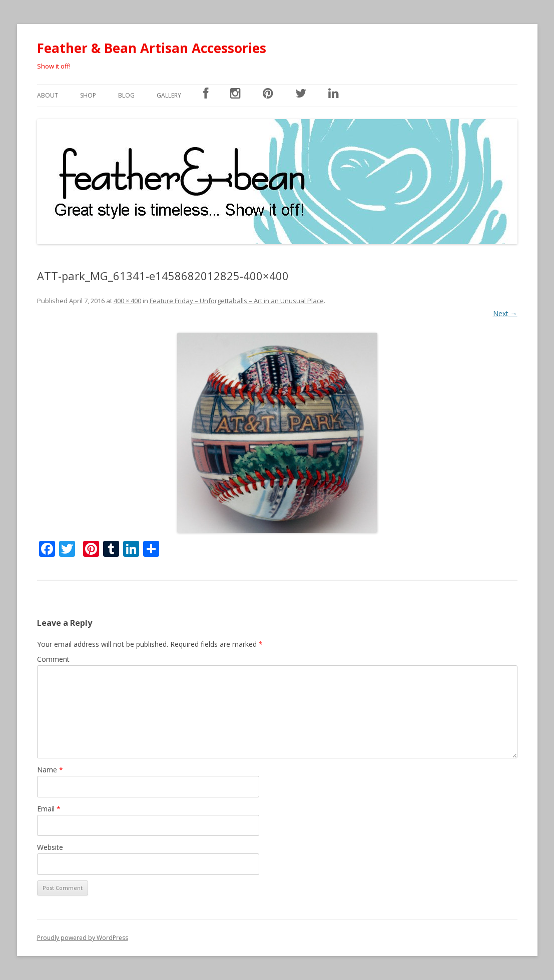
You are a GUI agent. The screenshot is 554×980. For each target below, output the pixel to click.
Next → (505, 313)
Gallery (169, 95)
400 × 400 (127, 301)
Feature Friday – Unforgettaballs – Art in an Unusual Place (237, 301)
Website (50, 847)
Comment (53, 659)
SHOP (88, 95)
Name (50, 770)
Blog (126, 95)
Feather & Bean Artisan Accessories (152, 48)
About (48, 95)
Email (49, 809)
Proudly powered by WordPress (83, 938)
